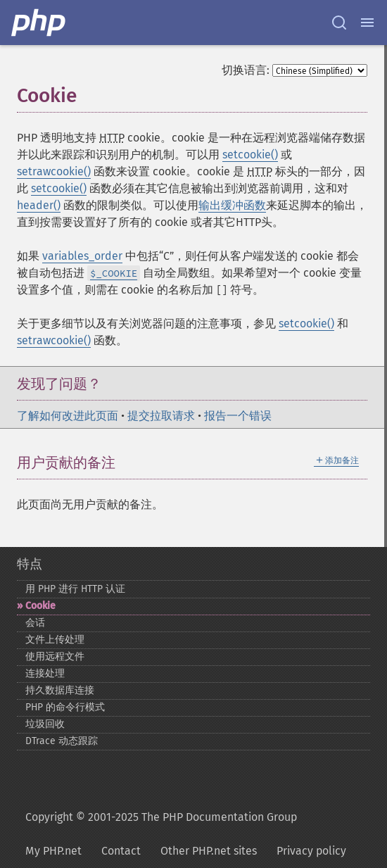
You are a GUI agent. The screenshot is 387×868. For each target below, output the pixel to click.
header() (39, 205)
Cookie (40, 606)
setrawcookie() (54, 171)
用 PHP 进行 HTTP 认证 (75, 589)
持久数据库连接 (60, 690)
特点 (30, 564)
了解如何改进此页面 (68, 416)
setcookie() (250, 155)
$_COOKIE (114, 273)
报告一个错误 (238, 416)
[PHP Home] (39, 23)
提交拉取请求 (161, 416)
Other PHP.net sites (209, 851)
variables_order (82, 256)
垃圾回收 (45, 724)
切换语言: (246, 70)
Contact (121, 851)
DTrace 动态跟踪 (62, 741)
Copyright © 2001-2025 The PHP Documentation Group (161, 817)
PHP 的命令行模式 (65, 707)
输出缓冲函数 (232, 205)
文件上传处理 (55, 640)
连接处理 (45, 673)
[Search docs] (339, 23)
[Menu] (367, 23)
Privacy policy (311, 851)
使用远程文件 (55, 656)
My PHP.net (53, 851)
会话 (35, 623)
